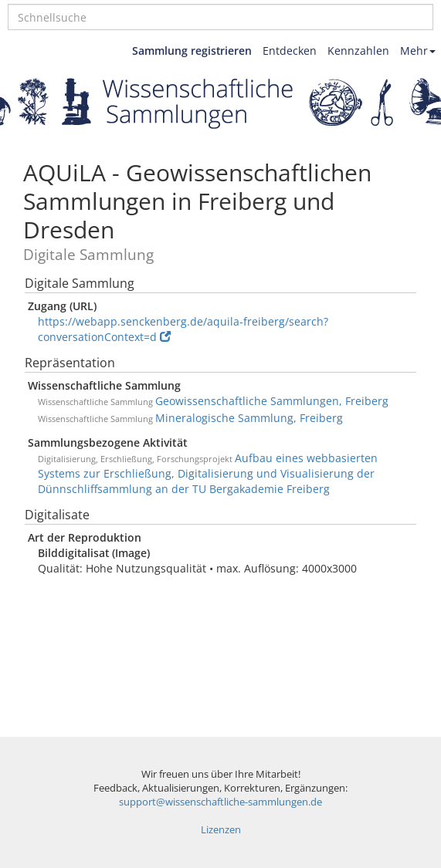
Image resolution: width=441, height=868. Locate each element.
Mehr (418, 51)
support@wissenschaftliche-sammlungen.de (220, 802)
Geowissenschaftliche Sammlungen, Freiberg (272, 401)
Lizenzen (221, 830)
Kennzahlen (358, 51)
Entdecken (290, 51)
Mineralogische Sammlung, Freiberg (249, 418)
